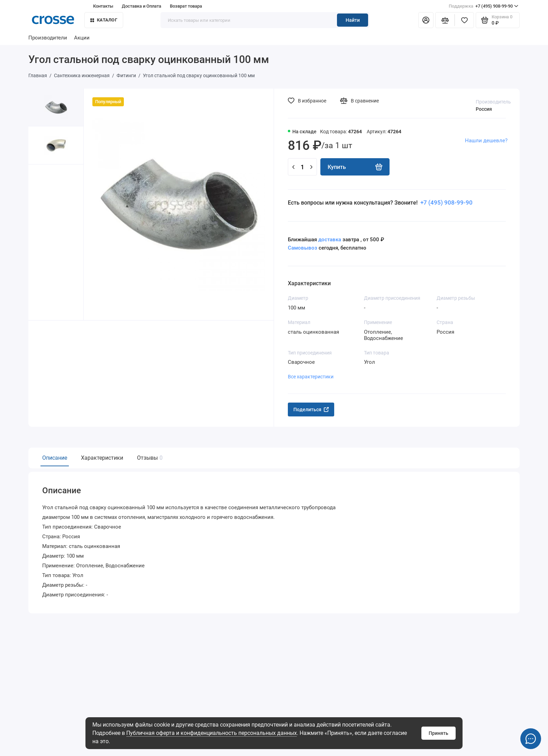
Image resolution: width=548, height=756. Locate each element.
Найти (353, 20)
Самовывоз (303, 248)
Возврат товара (186, 6)
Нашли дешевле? (486, 141)
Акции (82, 38)
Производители (48, 38)
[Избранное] (464, 20)
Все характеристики (311, 377)
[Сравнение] (445, 20)
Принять (439, 733)
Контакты (103, 6)
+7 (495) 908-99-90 (483, 6)
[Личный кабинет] (426, 20)
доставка (330, 240)
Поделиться (311, 409)
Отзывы (149, 458)
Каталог (104, 20)
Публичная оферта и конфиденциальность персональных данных (212, 733)
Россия (484, 109)
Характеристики (102, 458)
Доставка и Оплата (141, 6)
